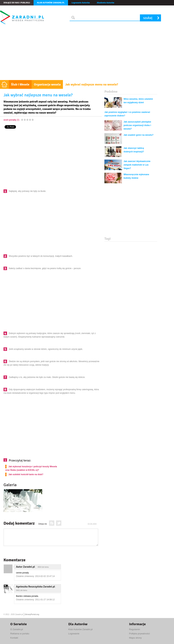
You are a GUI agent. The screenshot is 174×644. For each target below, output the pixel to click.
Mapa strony (136, 638)
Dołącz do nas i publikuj (17, 3)
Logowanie (74, 634)
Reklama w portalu (20, 634)
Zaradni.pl (19, 614)
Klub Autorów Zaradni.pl (80, 629)
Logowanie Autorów (81, 3)
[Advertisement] (87, 54)
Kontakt (14, 638)
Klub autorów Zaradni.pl (51, 3)
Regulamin (135, 629)
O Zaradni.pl (17, 629)
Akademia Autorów (106, 3)
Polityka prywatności (140, 634)
